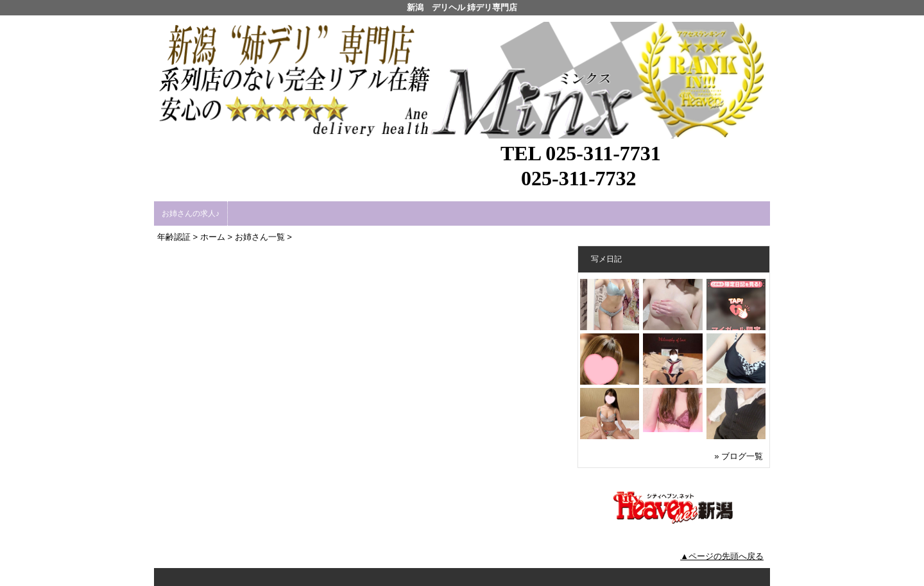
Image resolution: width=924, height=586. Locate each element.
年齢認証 (174, 237)
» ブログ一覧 (739, 456)
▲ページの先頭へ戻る (722, 556)
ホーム (213, 237)
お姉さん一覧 (260, 237)
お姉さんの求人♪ (191, 213)
